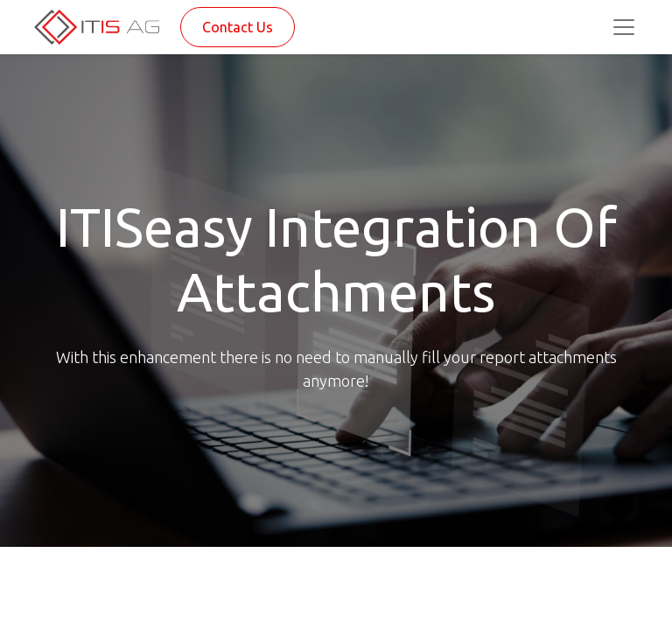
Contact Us (238, 27)
